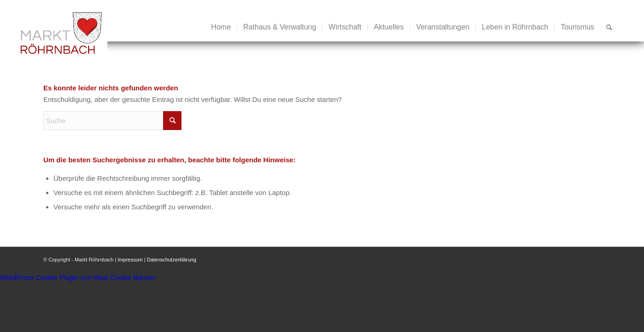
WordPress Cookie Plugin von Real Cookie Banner (78, 277)
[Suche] (609, 27)
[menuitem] (221, 27)
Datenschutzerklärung (172, 260)
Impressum (130, 260)
